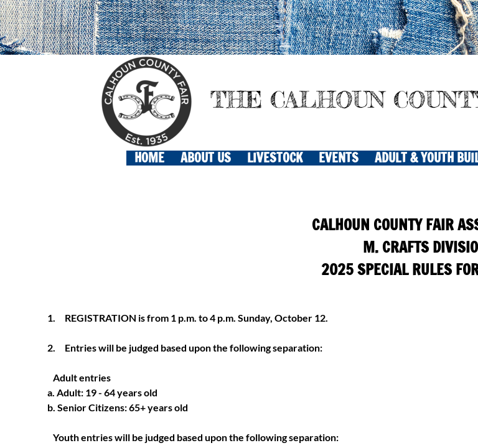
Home (149, 158)
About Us (206, 158)
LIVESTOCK (275, 158)
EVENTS (339, 158)
